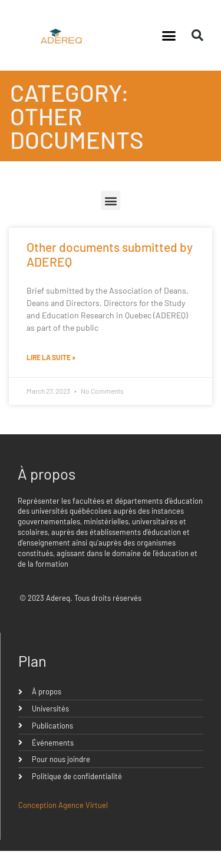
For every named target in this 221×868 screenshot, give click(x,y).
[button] (169, 35)
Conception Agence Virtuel (63, 805)
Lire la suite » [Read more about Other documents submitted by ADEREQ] (51, 357)
